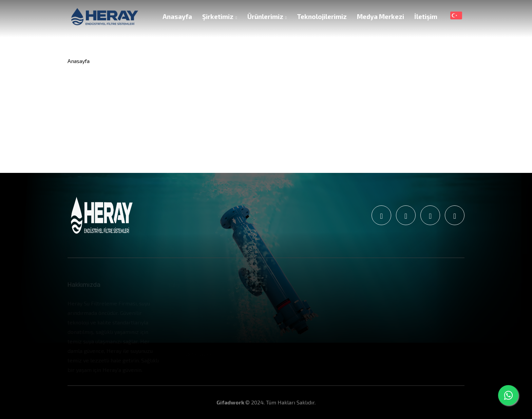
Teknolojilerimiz (322, 16)
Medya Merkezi (381, 16)
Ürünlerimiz (267, 16)
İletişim (426, 16)
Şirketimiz (220, 16)
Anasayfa (177, 16)
